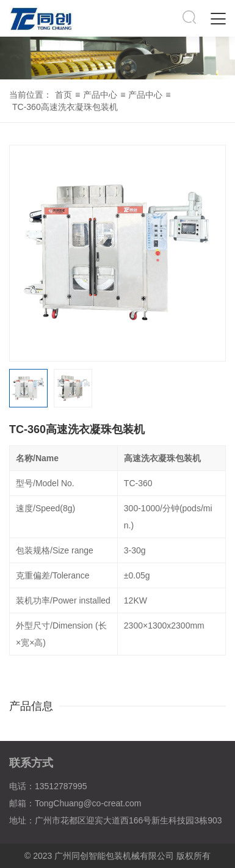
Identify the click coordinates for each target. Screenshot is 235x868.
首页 (63, 95)
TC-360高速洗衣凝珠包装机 (65, 107)
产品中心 (100, 95)
